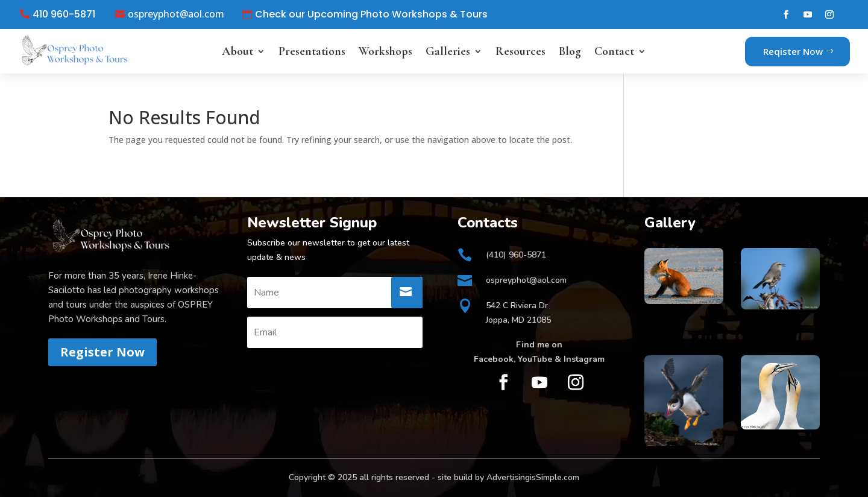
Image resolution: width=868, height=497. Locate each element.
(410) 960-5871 (516, 255)
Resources (520, 51)
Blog (570, 51)
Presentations (312, 51)
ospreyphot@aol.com (176, 14)
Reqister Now (793, 51)
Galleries (448, 51)
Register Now (102, 352)
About (237, 51)
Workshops (385, 51)
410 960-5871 (64, 14)
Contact (614, 51)
